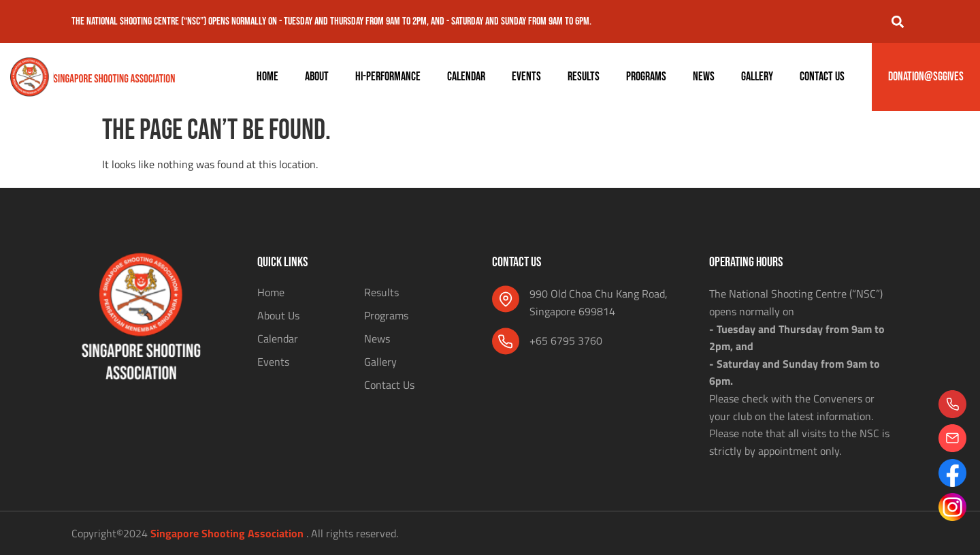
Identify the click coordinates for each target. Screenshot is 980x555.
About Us (278, 315)
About (317, 77)
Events (526, 77)
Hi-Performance (388, 77)
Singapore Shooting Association (227, 533)
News (704, 77)
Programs (646, 77)
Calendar (466, 77)
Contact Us (822, 77)
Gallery (757, 77)
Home (267, 77)
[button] (897, 21)
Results (584, 77)
